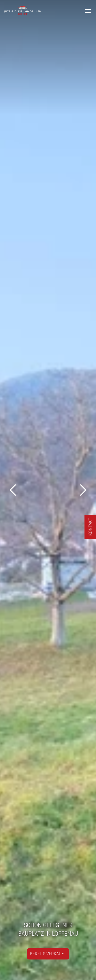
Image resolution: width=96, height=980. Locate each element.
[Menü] (88, 10)
